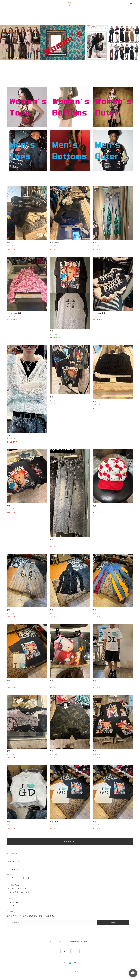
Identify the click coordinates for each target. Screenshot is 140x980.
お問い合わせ (15, 885)
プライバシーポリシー (18, 889)
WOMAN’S (15, 861)
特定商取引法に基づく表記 (20, 892)
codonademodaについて (19, 878)
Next (134, 43)
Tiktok (13, 906)
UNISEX (13, 865)
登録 (113, 923)
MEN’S (13, 858)
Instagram (14, 902)
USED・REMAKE (17, 869)
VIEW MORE (70, 841)
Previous (6, 43)
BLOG (12, 881)
